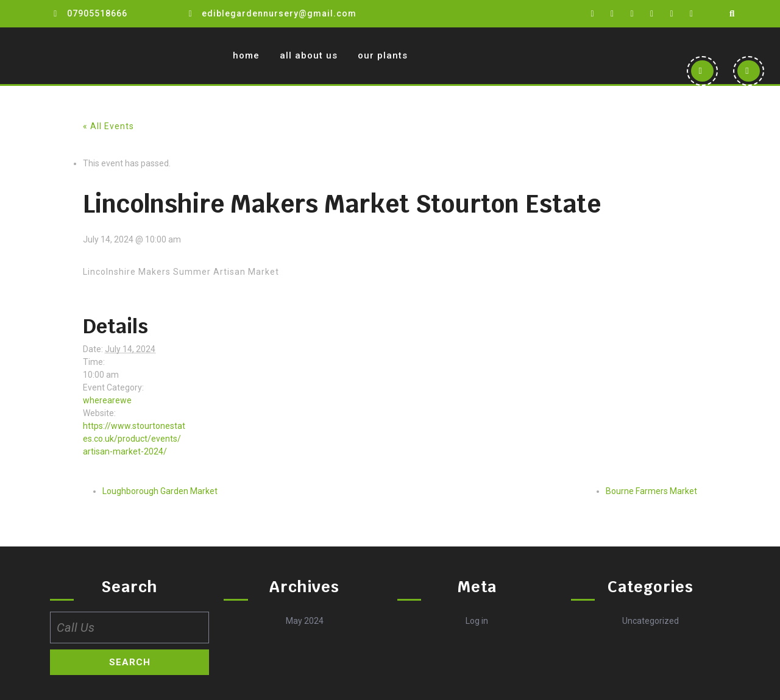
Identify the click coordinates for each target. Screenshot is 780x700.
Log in (477, 621)
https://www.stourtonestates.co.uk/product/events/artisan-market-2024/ (134, 439)
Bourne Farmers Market (651, 491)
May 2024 (305, 621)
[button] (702, 71)
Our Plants (383, 55)
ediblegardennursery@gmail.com (279, 13)
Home (246, 55)
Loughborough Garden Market (160, 491)
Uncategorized (651, 621)
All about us (309, 55)
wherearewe (107, 400)
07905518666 (97, 13)
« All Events (108, 126)
